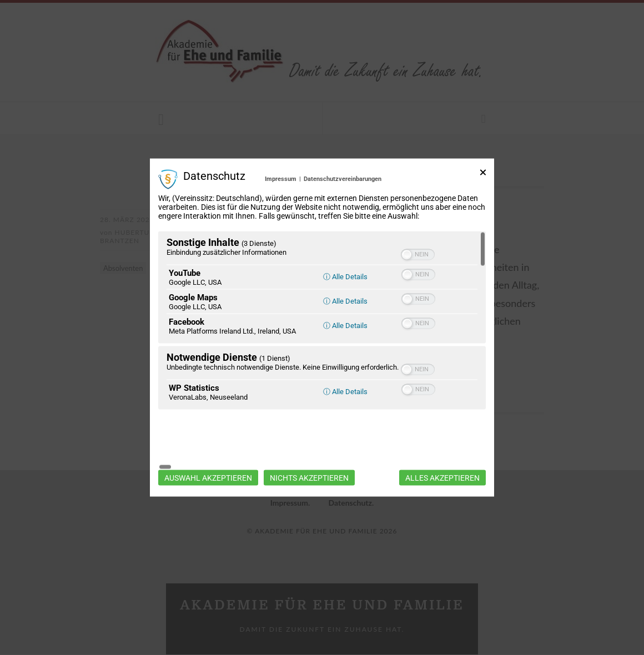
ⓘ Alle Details (345, 305)
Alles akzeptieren (442, 449)
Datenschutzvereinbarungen (343, 208)
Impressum (281, 208)
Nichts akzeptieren (309, 449)
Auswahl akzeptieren (208, 449)
